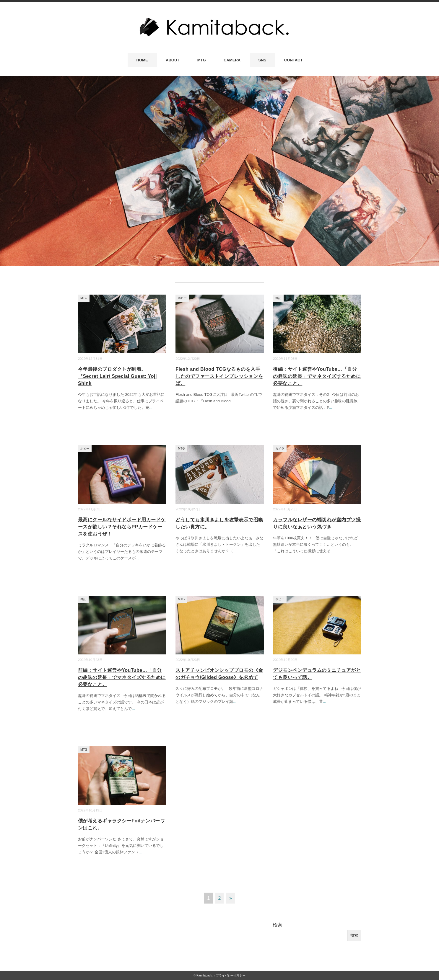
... (151, 407)
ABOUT (173, 60)
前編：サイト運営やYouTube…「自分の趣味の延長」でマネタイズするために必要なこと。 (122, 677)
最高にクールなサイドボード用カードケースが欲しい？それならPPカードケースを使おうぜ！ (122, 527)
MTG (202, 60)
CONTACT (294, 60)
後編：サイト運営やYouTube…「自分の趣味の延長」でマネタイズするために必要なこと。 (317, 376)
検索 (277, 925)
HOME (142, 60)
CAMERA (232, 60)
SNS (262, 60)
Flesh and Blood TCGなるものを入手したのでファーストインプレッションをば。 (219, 376)
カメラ (280, 449)
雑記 (278, 298)
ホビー (182, 298)
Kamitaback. (205, 975)
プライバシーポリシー (231, 975)
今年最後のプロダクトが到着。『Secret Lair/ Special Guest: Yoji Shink (117, 376)
